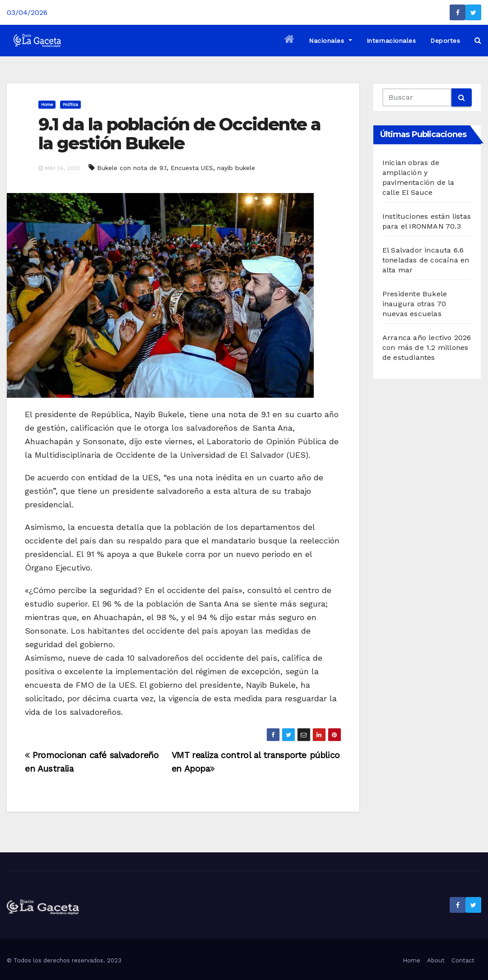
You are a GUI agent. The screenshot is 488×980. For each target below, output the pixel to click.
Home (47, 104)
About (436, 960)
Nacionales (330, 41)
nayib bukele (236, 168)
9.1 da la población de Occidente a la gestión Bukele (179, 134)
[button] (478, 40)
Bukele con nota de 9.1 (132, 168)
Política (70, 104)
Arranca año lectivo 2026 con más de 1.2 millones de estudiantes (427, 347)
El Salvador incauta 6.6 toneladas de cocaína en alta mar (426, 260)
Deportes (445, 41)
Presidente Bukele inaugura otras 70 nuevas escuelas (415, 304)
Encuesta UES (192, 168)
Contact (463, 960)
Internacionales (391, 41)
